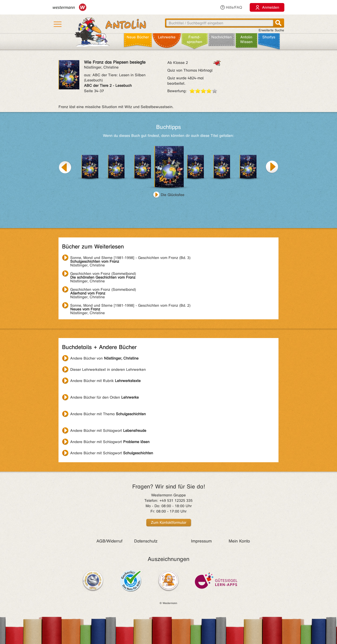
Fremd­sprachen (194, 39)
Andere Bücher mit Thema (108, 414)
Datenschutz (146, 541)
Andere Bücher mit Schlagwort (108, 431)
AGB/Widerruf (109, 541)
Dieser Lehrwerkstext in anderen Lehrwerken (108, 369)
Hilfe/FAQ (231, 7)
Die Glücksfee (173, 195)
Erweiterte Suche (271, 30)
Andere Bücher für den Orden (104, 397)
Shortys (269, 37)
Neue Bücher (138, 37)
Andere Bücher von (104, 358)
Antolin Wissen (246, 39)
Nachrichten (222, 37)
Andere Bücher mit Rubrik (105, 381)
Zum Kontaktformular (169, 522)
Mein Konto (239, 541)
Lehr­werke (167, 37)
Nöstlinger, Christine (130, 258)
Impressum (201, 541)
